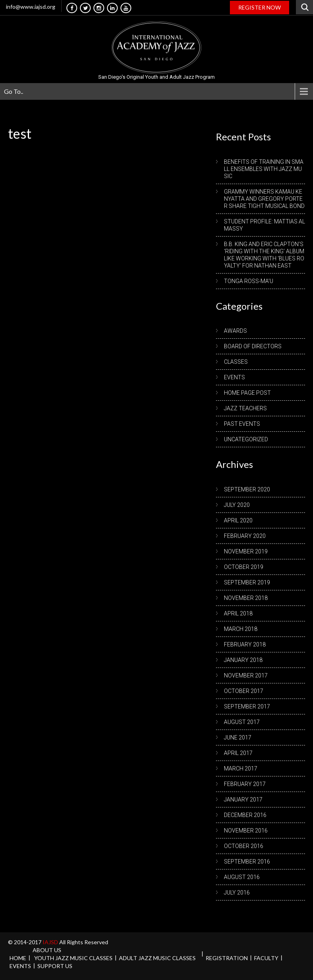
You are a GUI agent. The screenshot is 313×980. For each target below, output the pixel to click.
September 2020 (247, 489)
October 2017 (244, 691)
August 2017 (242, 722)
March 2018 (241, 629)
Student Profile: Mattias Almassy (264, 225)
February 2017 (245, 784)
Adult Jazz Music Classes (157, 958)
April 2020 (238, 520)
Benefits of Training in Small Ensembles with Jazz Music (264, 169)
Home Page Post (247, 393)
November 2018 (246, 598)
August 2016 (242, 877)
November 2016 (246, 831)
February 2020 (245, 536)
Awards (235, 331)
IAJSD (51, 942)
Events (234, 377)
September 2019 (247, 582)
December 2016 (245, 815)
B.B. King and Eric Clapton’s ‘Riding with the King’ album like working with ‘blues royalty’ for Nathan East (264, 255)
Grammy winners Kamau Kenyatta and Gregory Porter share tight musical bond (264, 199)
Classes (236, 362)
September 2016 (247, 862)
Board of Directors (253, 346)
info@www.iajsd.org (31, 7)
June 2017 (238, 737)
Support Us (55, 966)
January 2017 (243, 800)
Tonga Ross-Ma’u (249, 281)
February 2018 (245, 644)
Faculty (266, 958)
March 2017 (241, 768)
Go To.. (14, 91)
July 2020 (237, 505)
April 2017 (238, 753)
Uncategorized (246, 439)
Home (18, 958)
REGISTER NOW (260, 7)
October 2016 (244, 846)
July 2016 (237, 893)
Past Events (242, 424)
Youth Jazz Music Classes (73, 958)
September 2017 (247, 706)
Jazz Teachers (245, 408)
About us (47, 950)
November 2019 (246, 551)
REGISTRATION (227, 958)
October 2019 (244, 567)
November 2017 (246, 675)
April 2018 (238, 613)
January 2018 (243, 660)
